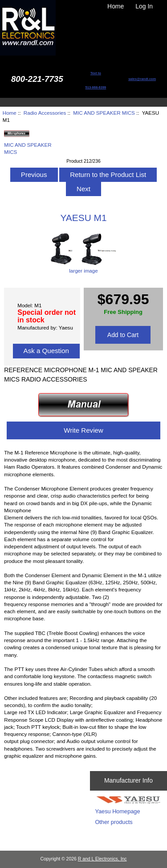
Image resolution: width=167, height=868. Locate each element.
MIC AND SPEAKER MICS (104, 113)
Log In (144, 6)
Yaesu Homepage (117, 811)
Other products (114, 822)
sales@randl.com (142, 79)
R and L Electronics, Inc (102, 859)
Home (116, 6)
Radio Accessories (45, 113)
